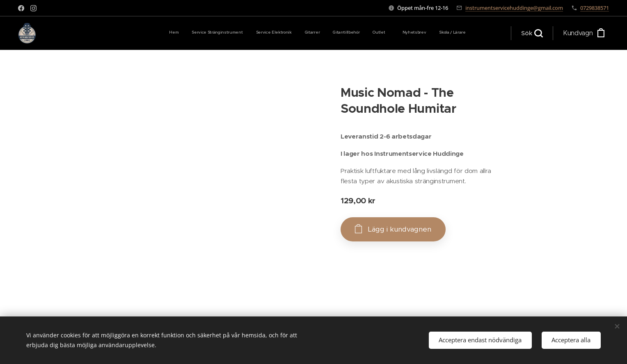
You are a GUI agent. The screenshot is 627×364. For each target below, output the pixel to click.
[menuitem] (363, 33)
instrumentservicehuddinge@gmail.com (514, 8)
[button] (532, 33)
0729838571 (595, 8)
